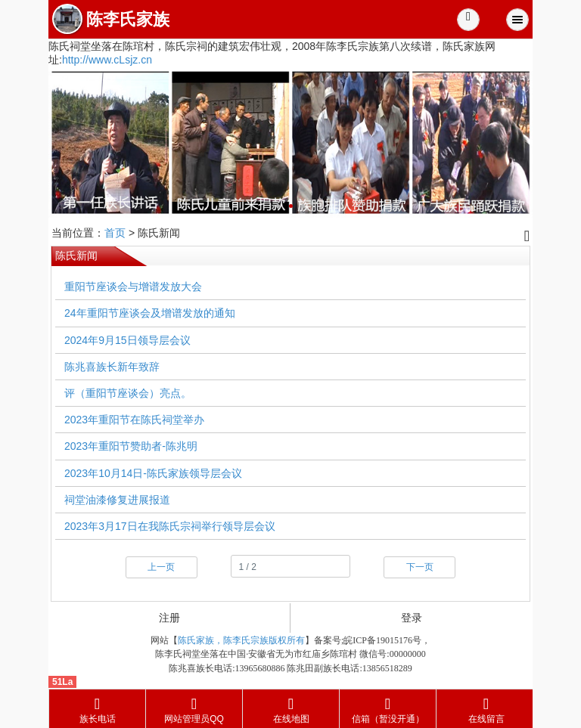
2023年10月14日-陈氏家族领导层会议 (153, 473)
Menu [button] (517, 20)
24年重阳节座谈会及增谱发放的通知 (150, 313)
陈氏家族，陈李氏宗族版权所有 (241, 640)
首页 (115, 233)
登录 (412, 618)
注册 (169, 618)
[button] (468, 20)
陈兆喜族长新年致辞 (112, 367)
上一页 (161, 567)
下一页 (420, 567)
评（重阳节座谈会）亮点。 (128, 393)
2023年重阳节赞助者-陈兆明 (131, 446)
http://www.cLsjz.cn (107, 60)
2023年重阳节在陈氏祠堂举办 (134, 420)
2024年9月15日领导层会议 (127, 340)
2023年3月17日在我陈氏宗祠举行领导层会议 (170, 526)
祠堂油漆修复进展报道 (117, 500)
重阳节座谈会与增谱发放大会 (133, 287)
